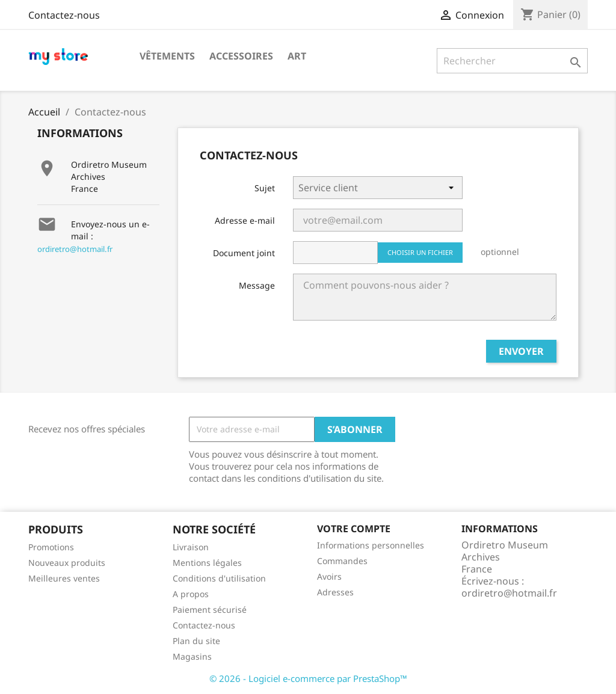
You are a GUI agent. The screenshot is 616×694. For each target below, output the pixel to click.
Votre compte (354, 529)
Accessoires (241, 56)
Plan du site (196, 641)
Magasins (192, 656)
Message (257, 285)
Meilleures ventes (64, 578)
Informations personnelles (371, 545)
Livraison (191, 547)
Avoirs (329, 576)
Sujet (265, 188)
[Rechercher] (512, 61)
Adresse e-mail (245, 220)
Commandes (342, 561)
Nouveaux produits (67, 563)
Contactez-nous (64, 15)
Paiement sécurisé (210, 610)
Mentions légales (207, 563)
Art (297, 56)
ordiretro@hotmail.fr (75, 249)
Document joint (244, 253)
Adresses (335, 592)
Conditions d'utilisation (219, 578)
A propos (191, 594)
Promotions (51, 547)
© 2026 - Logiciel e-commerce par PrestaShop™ (308, 678)
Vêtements (167, 56)
